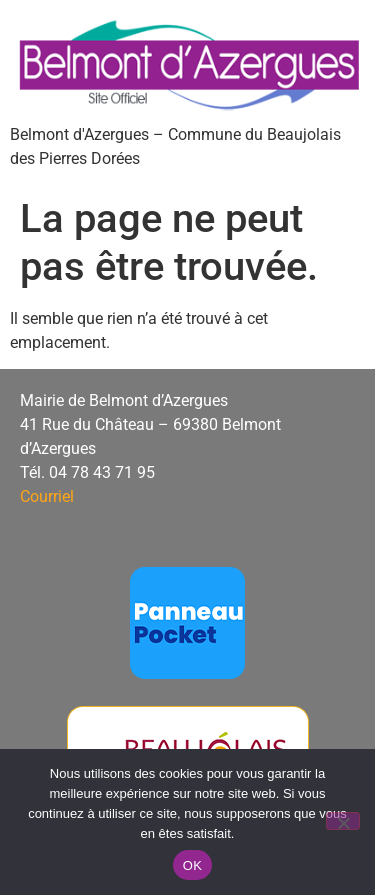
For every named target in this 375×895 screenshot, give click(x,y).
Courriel (47, 496)
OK (192, 865)
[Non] (343, 821)
